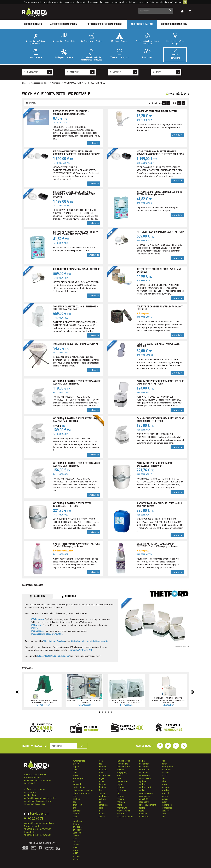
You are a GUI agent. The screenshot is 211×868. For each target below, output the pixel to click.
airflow (76, 764)
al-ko (75, 770)
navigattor (144, 764)
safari (164, 764)
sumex (165, 796)
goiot (101, 802)
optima (142, 781)
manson (121, 802)
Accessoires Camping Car (64, 24)
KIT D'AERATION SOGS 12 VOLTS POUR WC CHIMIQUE (85, 702)
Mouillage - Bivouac (119, 38)
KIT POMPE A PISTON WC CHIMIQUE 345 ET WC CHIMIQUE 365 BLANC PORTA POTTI (76, 233)
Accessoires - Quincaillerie (64, 38)
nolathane (144, 773)
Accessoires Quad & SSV (174, 24)
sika (164, 778)
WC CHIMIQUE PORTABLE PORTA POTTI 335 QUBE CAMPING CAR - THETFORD (77, 420)
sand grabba (168, 767)
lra (118, 793)
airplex (76, 767)
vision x (76, 842)
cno (75, 808)
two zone (77, 827)
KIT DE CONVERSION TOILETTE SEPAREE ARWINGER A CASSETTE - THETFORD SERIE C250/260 (74, 195)
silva (164, 781)
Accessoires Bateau (142, 24)
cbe (75, 802)
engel (101, 778)
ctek (75, 817)
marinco (121, 805)
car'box (76, 799)
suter (164, 802)
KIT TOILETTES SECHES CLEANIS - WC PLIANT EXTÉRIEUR (159, 271)
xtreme (76, 859)
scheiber (166, 773)
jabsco (102, 817)
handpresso (104, 805)
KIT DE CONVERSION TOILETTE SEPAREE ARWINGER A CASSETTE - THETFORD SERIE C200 (77, 153)
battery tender (80, 787)
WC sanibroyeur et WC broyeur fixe (47, 634)
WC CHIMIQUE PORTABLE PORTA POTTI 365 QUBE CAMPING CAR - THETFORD (77, 464)
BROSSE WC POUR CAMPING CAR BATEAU (157, 111)
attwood (77, 784)
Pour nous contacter (36, 789)
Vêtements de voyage (119, 54)
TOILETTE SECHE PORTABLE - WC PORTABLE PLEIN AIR (158, 345)
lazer (119, 778)
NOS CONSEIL (68, 596)
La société (32, 792)
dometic (102, 767)
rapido (142, 808)
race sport (144, 802)
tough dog (78, 821)
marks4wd (122, 808)
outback (143, 784)
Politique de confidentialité (39, 801)
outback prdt (145, 787)
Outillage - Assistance (64, 54)
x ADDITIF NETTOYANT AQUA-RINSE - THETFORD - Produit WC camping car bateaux (76, 545)
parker (142, 790)
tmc (164, 817)
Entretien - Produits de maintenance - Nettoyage (92, 55)
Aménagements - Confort (92, 38)
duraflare (103, 770)
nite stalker (144, 770)
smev (164, 784)
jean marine (123, 764)
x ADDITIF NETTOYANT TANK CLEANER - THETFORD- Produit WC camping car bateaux (158, 545)
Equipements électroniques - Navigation (147, 39)
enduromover (105, 776)
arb (75, 781)
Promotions (175, 54)
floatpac (102, 787)
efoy (101, 773)
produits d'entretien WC (81, 650)
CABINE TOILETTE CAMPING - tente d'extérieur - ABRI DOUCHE (43, 702)
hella (101, 808)
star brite (166, 793)
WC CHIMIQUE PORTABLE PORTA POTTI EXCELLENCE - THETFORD (155, 464)
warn (75, 850)
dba (100, 764)
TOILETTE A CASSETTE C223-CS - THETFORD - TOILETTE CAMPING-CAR (75, 308)
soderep (166, 787)
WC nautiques (37, 631)
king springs (123, 773)
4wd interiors (79, 761)
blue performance (81, 793)
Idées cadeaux (36, 54)
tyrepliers (77, 830)
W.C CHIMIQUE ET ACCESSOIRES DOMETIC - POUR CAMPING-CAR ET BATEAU (126, 702)
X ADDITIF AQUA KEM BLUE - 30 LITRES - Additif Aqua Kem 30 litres (159, 505)
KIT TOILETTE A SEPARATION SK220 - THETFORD (160, 232)
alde (75, 773)
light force (122, 790)
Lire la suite (94, 143)
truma (76, 824)
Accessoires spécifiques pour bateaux (36, 39)
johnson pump (124, 767)
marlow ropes (123, 811)
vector (76, 836)
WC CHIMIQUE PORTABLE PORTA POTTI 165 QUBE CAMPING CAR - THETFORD (160, 383)
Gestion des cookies (36, 804)
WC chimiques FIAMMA (54, 641)
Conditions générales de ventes (41, 798)
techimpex (167, 805)
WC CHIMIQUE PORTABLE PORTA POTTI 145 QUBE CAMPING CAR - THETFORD (77, 383)
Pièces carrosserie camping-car (104, 24)
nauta (142, 761)
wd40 (76, 853)
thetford (166, 811)
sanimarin (166, 770)
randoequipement (148, 805)
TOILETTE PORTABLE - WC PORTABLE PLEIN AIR (76, 344)
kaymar (121, 770)
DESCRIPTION (37, 596)
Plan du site (32, 795)
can (75, 796)
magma (121, 799)
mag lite (121, 796)
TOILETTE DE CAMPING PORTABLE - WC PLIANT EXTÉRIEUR (160, 308)
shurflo (165, 776)
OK (185, 2)
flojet (101, 790)
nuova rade (144, 776)
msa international (125, 817)
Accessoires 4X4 (33, 24)
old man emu (145, 778)
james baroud (123, 761)
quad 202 (144, 799)
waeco (76, 847)
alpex (75, 776)
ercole (101, 781)
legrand (121, 784)
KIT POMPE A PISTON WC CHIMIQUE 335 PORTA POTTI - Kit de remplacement (159, 193)
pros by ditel (145, 796)
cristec (76, 814)
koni (119, 776)
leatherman (122, 781)
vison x (76, 845)
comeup (77, 811)
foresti (102, 793)
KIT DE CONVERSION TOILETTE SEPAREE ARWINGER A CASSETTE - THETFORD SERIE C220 (160, 153)
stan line (166, 790)
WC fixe (34, 628)
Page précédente (177, 94)
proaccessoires (146, 793)
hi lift (101, 811)
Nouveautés (147, 54)
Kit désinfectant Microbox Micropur (53, 656)
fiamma (102, 784)
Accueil (26, 83)
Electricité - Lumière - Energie (175, 39)
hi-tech (102, 814)
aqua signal (78, 778)
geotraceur (104, 796)
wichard (77, 856)
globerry (102, 799)
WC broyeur (36, 625)
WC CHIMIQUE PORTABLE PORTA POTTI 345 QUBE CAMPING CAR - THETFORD (160, 420)
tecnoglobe (167, 808)
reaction (143, 814)
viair (75, 839)
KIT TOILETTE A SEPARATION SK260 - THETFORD (77, 269)
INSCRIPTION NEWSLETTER (35, 746)
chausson (77, 805)
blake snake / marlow (83, 790)
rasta (142, 811)
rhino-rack (144, 817)
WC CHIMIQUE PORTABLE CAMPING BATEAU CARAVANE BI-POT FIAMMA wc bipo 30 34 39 (168, 700)
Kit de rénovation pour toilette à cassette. (90, 641)
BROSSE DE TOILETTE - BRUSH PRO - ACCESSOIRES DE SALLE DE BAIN (71, 113)
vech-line (77, 833)
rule (164, 761)
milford (120, 814)
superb (165, 799)
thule (164, 814)
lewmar (121, 787)
